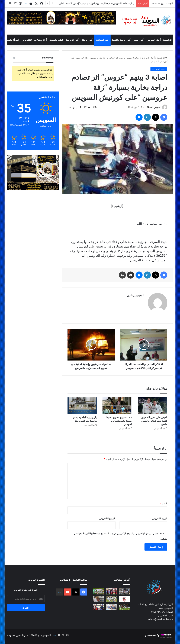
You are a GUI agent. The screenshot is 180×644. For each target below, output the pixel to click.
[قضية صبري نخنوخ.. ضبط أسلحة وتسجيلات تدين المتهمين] (117, 406)
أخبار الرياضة (73, 40)
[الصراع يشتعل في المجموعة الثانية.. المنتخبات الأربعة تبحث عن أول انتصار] (111, 591)
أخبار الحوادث (102, 40)
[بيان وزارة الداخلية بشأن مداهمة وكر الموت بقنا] (82, 406)
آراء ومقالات (40, 40)
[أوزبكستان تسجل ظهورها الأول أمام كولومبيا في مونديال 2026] (111, 599)
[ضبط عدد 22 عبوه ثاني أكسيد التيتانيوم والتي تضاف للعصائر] (98, 599)
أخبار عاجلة (87, 40)
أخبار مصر (139, 40)
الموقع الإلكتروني (107, 519)
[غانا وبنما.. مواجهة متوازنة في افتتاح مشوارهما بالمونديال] (124, 607)
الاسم (164, 504)
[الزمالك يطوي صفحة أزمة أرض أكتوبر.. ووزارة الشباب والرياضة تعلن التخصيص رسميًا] (124, 599)
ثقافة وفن (27, 40)
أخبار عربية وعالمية (121, 40)
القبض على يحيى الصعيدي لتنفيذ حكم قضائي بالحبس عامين (154, 421)
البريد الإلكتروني (159, 519)
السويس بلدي (155, 107)
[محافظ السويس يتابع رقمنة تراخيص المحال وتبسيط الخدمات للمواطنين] (111, 607)
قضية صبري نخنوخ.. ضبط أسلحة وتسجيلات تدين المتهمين (119, 421)
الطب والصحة (56, 40)
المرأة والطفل (12, 40)
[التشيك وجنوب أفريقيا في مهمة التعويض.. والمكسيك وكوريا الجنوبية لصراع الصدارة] (98, 591)
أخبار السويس (154, 40)
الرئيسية (167, 40)
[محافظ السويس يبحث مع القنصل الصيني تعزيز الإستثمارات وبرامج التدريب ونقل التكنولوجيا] (98, 607)
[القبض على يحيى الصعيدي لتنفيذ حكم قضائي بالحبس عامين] (153, 406)
